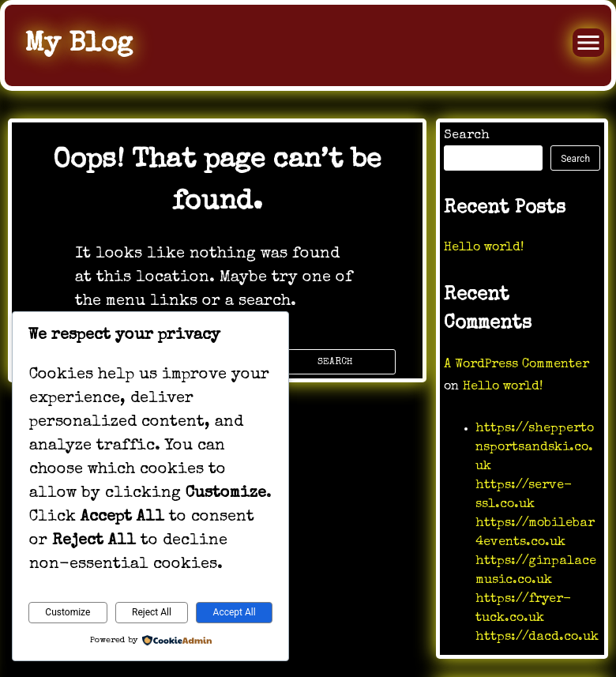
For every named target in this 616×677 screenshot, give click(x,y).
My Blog (79, 45)
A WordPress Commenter (516, 365)
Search (467, 136)
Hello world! (484, 248)
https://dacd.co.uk (537, 638)
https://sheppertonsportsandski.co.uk (535, 448)
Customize (68, 612)
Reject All (152, 612)
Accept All (235, 612)
